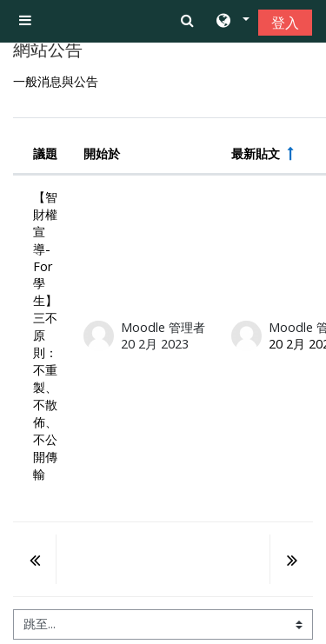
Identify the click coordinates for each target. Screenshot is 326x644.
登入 (285, 23)
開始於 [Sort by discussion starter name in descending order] (102, 153)
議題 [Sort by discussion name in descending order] (45, 153)
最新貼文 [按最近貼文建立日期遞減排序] (256, 153)
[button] (232, 22)
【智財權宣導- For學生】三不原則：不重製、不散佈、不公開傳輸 (45, 335)
